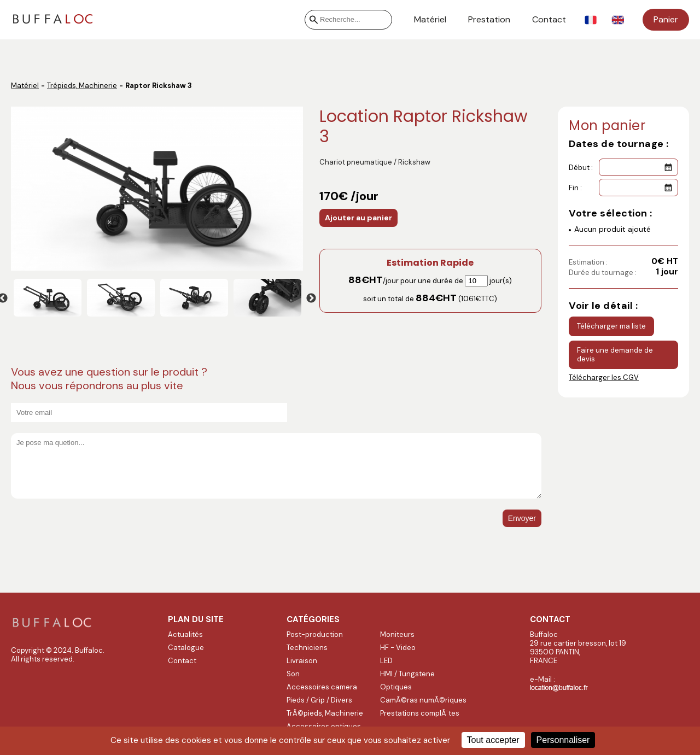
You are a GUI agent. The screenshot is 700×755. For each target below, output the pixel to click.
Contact (549, 20)
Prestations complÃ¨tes (420, 713)
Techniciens (307, 648)
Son (293, 674)
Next (311, 299)
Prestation (489, 20)
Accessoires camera (322, 687)
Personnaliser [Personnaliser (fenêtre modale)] (563, 740)
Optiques (396, 687)
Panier (666, 19)
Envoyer (522, 518)
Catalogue (186, 648)
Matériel (430, 20)
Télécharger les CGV (604, 377)
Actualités (185, 634)
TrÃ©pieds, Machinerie (325, 713)
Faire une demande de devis (615, 355)
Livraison (302, 661)
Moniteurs (397, 634)
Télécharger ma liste (611, 326)
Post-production (315, 634)
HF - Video (398, 648)
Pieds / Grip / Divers (319, 700)
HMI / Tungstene (407, 674)
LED (386, 661)
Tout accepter (493, 740)
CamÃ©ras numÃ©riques (423, 700)
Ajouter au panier (358, 218)
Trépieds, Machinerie (82, 86)
